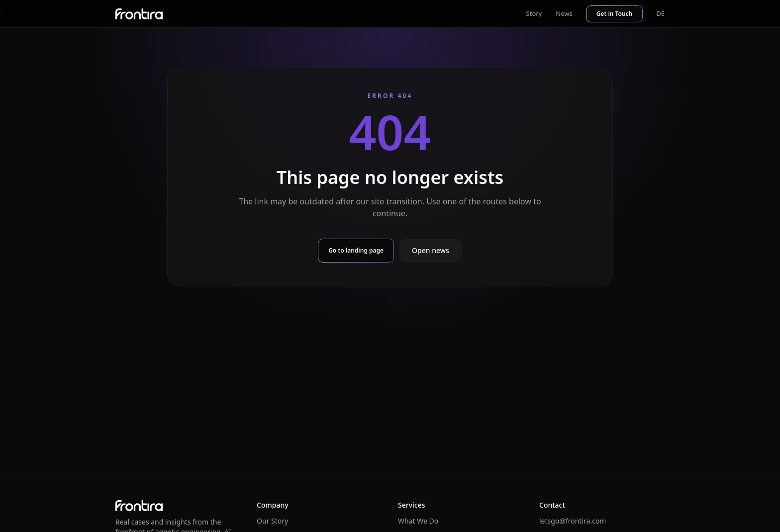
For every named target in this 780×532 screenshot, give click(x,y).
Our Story (272, 521)
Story (534, 13)
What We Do (418, 521)
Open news (431, 250)
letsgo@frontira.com (573, 521)
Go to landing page (356, 250)
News (564, 13)
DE (660, 13)
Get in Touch (615, 14)
